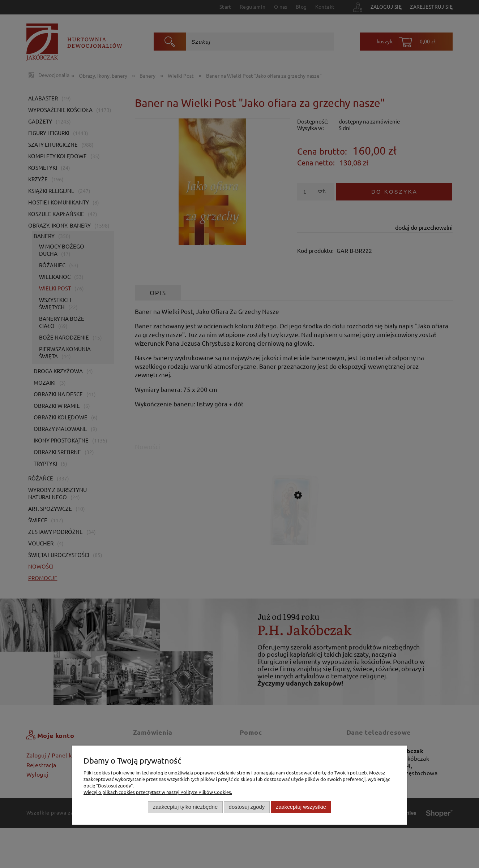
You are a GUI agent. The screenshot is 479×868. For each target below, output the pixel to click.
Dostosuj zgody (247, 807)
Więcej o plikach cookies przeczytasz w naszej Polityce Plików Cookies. (158, 792)
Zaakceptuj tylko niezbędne (185, 807)
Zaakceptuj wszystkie (301, 807)
